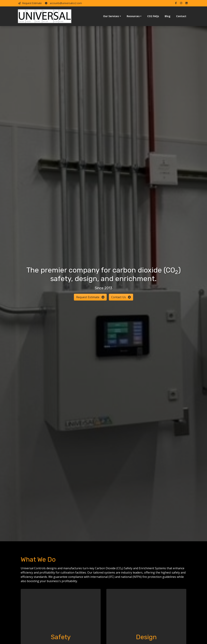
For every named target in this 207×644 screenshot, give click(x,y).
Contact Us (121, 297)
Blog (168, 16)
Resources (133, 16)
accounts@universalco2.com (63, 3)
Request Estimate (30, 3)
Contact (181, 16)
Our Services (111, 16)
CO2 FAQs (153, 16)
